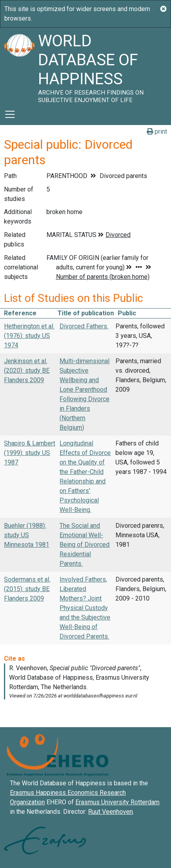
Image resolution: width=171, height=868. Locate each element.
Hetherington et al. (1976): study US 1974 (29, 336)
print (157, 132)
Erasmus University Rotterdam (117, 802)
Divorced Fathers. (84, 326)
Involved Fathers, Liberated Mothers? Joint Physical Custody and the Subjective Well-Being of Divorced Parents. (85, 608)
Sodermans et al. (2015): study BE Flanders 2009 (27, 589)
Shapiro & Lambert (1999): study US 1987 (30, 453)
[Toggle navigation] (10, 114)
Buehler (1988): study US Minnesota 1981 (27, 535)
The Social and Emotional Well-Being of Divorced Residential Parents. (85, 545)
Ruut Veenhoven (110, 812)
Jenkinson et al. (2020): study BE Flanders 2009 (27, 371)
